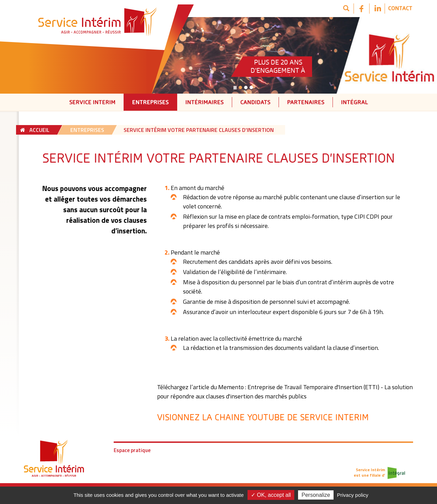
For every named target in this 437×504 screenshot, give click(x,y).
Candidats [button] (255, 102)
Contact (400, 8)
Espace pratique (132, 450)
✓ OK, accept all (271, 495)
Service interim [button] (92, 102)
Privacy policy (353, 495)
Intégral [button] (355, 102)
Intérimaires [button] (205, 102)
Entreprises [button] (150, 102)
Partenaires (306, 102)
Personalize (316, 495)
